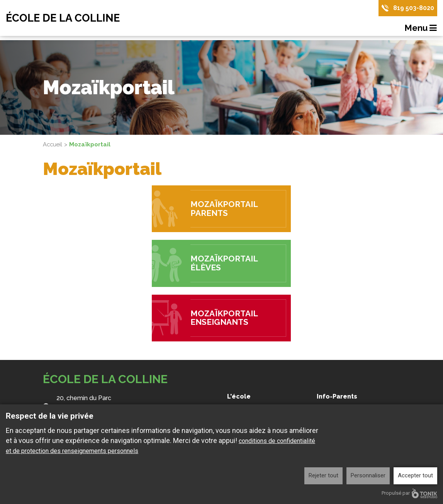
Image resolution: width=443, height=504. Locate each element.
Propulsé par (409, 493)
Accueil (53, 144)
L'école (239, 396)
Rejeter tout (323, 475)
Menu (421, 28)
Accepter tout (415, 475)
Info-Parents (337, 396)
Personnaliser (368, 475)
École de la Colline (64, 18)
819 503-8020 (414, 8)
